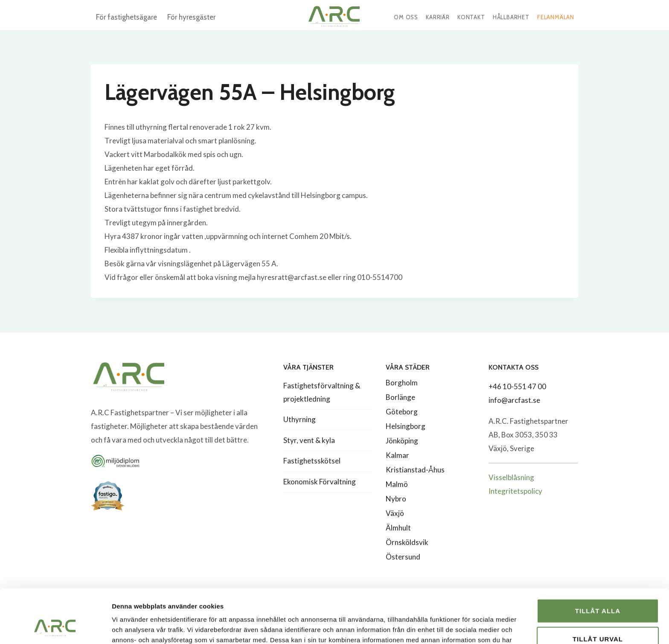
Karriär (438, 17)
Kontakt (471, 17)
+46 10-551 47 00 (517, 386)
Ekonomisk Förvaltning (320, 482)
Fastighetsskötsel (312, 461)
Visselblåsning (511, 477)
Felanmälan (556, 17)
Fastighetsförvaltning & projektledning (322, 392)
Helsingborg (406, 426)
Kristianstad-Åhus (415, 470)
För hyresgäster (191, 17)
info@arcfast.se (514, 400)
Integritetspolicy (515, 491)
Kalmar (397, 455)
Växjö (395, 513)
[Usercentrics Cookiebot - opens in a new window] (55, 627)
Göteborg (402, 412)
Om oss (406, 17)
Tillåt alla (598, 560)
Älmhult (398, 528)
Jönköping (402, 441)
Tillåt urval (598, 588)
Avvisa (598, 616)
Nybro (396, 499)
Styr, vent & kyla (309, 440)
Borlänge (400, 397)
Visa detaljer (464, 627)
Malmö (397, 484)
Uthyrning (300, 419)
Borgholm (402, 383)
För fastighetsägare (127, 17)
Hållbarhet (511, 17)
